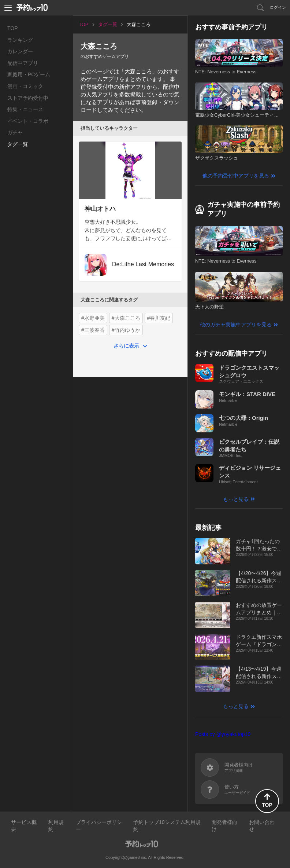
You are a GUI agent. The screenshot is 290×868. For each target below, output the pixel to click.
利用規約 (56, 826)
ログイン (278, 7)
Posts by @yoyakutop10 (223, 734)
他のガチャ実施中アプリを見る (236, 325)
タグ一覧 (18, 144)
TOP (13, 28)
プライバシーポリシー (99, 826)
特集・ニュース (25, 109)
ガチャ (15, 132)
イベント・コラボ (28, 121)
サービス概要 (24, 826)
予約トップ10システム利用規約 (167, 826)
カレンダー (20, 51)
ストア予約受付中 (28, 98)
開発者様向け (224, 826)
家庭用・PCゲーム (29, 74)
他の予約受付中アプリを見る (236, 176)
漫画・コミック (25, 86)
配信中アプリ (23, 63)
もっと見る (236, 499)
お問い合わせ (262, 826)
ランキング (20, 40)
